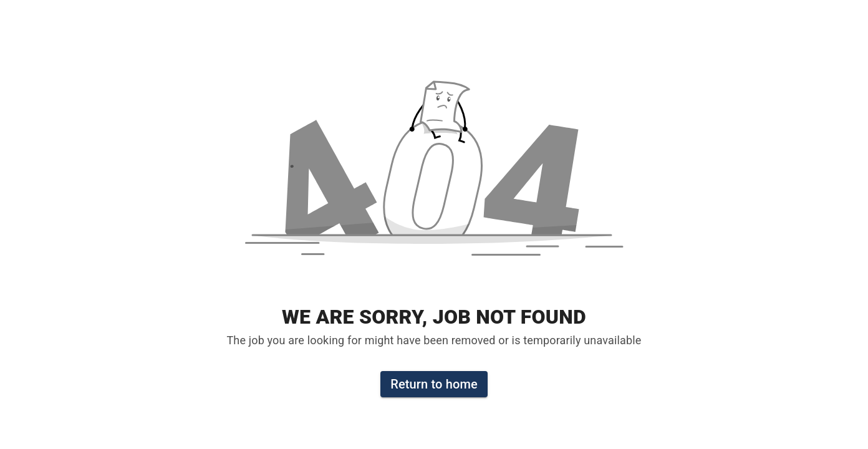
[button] (434, 177)
